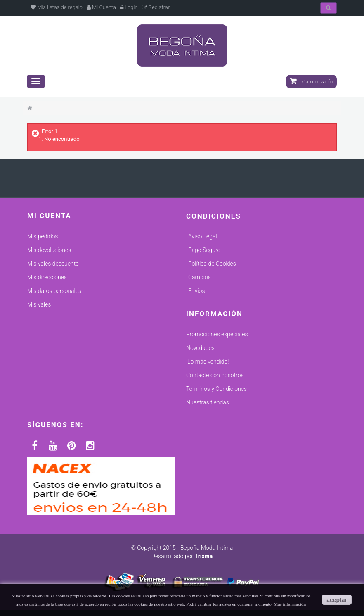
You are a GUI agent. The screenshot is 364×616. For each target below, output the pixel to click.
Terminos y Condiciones (216, 389)
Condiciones (214, 216)
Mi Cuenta (101, 7)
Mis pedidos (43, 236)
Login (129, 7)
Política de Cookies (212, 264)
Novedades (200, 348)
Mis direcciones (47, 277)
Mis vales (39, 304)
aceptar (337, 600)
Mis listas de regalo (57, 7)
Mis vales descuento (53, 264)
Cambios (200, 277)
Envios (196, 291)
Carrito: (311, 82)
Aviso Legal (203, 236)
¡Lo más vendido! (207, 362)
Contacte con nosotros (215, 375)
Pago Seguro (204, 250)
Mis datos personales (54, 291)
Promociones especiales (217, 334)
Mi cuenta (49, 216)
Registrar (156, 7)
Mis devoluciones (49, 250)
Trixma (203, 556)
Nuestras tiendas (208, 402)
